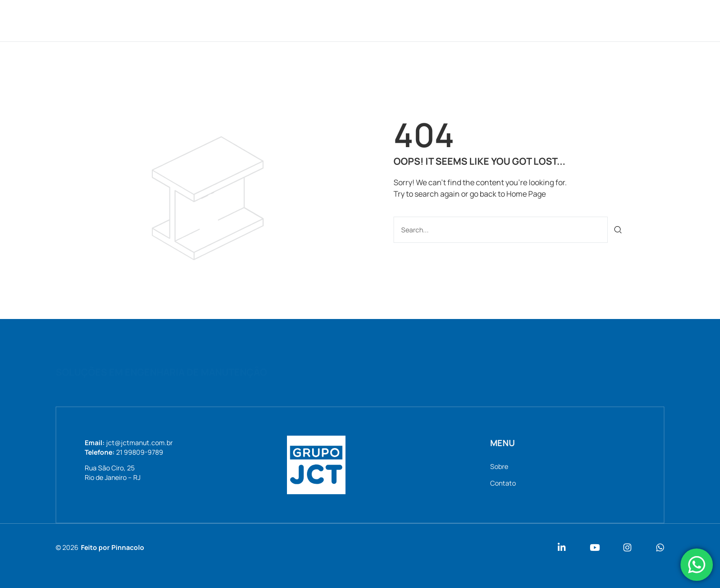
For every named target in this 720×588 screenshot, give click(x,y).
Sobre (329, 20)
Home (289, 20)
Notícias (430, 20)
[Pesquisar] (618, 230)
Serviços (377, 20)
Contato (483, 20)
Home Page (526, 194)
